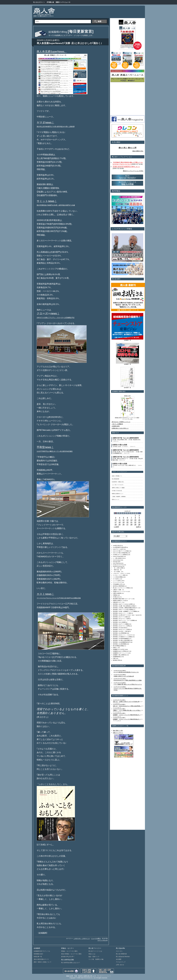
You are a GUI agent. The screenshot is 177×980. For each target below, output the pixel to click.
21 (131, 522)
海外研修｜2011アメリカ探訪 (120, 617)
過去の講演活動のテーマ (41, 959)
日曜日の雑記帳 (117, 593)
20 (128, 522)
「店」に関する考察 (118, 568)
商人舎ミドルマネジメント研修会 (121, 588)
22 (135, 522)
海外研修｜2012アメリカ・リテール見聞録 (124, 620)
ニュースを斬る (96, 938)
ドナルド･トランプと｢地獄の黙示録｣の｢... (130, 715)
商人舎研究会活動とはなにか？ (71, 963)
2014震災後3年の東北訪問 (120, 547)
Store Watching (117, 563)
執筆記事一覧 (38, 957)
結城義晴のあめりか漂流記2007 (121, 651)
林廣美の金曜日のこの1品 (119, 601)
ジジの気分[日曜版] (118, 577)
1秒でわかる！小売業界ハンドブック (121, 422)
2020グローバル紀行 (118, 549)
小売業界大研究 (116, 426)
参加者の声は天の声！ (68, 957)
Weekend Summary (118, 566)
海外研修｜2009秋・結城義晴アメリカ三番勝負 (125, 611)
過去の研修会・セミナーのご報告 (71, 954)
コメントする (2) (102, 940)
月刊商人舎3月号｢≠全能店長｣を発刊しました (126, 167)
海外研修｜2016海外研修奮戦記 (121, 639)
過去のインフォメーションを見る (133, 171)
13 (128, 520)
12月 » (139, 527)
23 (139, 522)
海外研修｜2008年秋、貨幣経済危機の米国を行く (126, 608)
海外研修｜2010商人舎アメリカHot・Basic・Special (126, 615)
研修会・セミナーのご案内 (69, 951)
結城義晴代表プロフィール (42, 951)
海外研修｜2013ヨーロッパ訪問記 (122, 626)
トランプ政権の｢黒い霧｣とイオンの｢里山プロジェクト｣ (128, 684)
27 (128, 524)
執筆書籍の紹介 (38, 954)
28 (131, 524)
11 (120, 520)
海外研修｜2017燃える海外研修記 (122, 640)
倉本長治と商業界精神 (119, 586)
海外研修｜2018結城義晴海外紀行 (122, 642)
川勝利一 (115, 710)
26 (124, 524)
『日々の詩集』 (117, 572)
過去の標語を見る (138, 151)
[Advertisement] (102, 12)
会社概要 (119, 959)
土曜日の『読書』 (118, 590)
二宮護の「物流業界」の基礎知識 (119, 497)
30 (139, 524)
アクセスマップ (121, 962)
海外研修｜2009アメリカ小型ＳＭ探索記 (123, 610)
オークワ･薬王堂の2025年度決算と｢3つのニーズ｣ (126, 672)
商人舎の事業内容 (121, 954)
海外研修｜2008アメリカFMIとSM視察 (123, 604)
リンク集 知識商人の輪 (96, 959)
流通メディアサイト (118, 733)
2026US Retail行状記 (118, 556)
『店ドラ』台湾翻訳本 (117, 424)
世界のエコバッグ (115, 500)
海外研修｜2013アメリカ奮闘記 (121, 624)
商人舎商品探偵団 (115, 479)
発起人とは (92, 954)
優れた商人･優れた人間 (127, 148)
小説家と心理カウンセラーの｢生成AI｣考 (124, 676)
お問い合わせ (120, 965)
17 (116, 522)
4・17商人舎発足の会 (118, 558)
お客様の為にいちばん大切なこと (120, 428)
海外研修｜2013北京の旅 (119, 628)
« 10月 (116, 527)
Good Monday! (117, 560)
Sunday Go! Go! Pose (118, 565)
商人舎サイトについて (104, 976)
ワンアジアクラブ (118, 582)
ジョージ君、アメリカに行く (118, 485)
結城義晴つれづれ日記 (119, 649)
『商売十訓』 (116, 570)
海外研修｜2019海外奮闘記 (120, 644)
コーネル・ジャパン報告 (119, 575)
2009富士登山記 (117, 546)
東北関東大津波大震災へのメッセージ (123, 599)
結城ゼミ (115, 648)
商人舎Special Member (123, 957)
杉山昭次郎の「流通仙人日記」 (118, 482)
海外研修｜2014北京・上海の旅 (121, 631)
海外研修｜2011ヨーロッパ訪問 (121, 619)
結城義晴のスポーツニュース (120, 653)
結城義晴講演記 (117, 657)
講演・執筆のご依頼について (43, 962)
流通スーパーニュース (63, 2)
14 (131, 520)
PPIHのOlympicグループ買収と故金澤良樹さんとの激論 (128, 680)
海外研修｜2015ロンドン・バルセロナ (123, 635)
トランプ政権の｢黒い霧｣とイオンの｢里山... (130, 710)
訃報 (114, 658)
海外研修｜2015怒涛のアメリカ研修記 (123, 637)
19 (124, 522)
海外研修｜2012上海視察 (119, 622)
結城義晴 (115, 715)
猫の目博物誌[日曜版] (118, 646)
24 (116, 524)
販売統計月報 (116, 660)
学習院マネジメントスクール (120, 591)
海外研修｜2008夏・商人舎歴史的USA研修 (124, 606)
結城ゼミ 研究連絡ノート (117, 476)
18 (120, 522)
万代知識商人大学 (118, 584)
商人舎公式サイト (39, 2)
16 (139, 520)
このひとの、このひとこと (82, 938)
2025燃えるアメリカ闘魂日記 (120, 555)
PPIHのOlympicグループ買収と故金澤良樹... (130, 706)
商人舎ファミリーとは (95, 951)
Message (115, 562)
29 (135, 524)
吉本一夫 (115, 702)
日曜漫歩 (115, 595)
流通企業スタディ (118, 602)
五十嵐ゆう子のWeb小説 (117, 491)
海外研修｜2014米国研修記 (120, 633)
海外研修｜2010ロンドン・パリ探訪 (122, 613)
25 (120, 524)
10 (116, 520)
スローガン (119, 951)
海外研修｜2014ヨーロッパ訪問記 (122, 629)
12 (124, 520)
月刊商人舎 (50, 2)
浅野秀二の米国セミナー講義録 (118, 488)
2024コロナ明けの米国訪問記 (120, 553)
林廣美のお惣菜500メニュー (118, 494)
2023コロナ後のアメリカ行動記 (121, 551)
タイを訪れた (116, 579)
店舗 (79, 598)
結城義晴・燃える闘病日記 (120, 655)
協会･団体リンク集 (118, 731)
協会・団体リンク (94, 957)
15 (135, 520)
